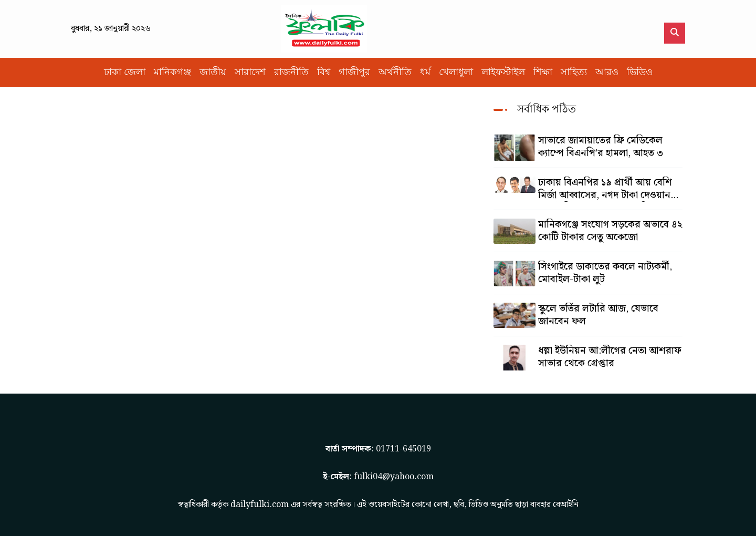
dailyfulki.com (260, 505)
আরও (607, 72)
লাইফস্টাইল (503, 72)
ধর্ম (425, 72)
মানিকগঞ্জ (172, 72)
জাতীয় (213, 72)
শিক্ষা (543, 72)
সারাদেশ (250, 72)
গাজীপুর (354, 72)
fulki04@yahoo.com (394, 477)
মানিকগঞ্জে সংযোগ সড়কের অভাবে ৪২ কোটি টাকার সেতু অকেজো (610, 231)
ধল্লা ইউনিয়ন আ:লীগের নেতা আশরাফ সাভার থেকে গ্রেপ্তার (610, 357)
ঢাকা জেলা (125, 72)
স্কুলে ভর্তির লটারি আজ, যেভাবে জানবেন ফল (598, 315)
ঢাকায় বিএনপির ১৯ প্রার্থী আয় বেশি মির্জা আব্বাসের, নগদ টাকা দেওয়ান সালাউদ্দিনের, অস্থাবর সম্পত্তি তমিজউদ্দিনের (605, 189)
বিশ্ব (324, 72)
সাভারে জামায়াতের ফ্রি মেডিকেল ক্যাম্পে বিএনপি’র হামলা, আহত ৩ (601, 147)
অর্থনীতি (395, 72)
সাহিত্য (574, 72)
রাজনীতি (291, 72)
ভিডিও (640, 72)
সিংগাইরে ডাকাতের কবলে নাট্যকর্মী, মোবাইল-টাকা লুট (605, 273)
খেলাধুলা (456, 72)
